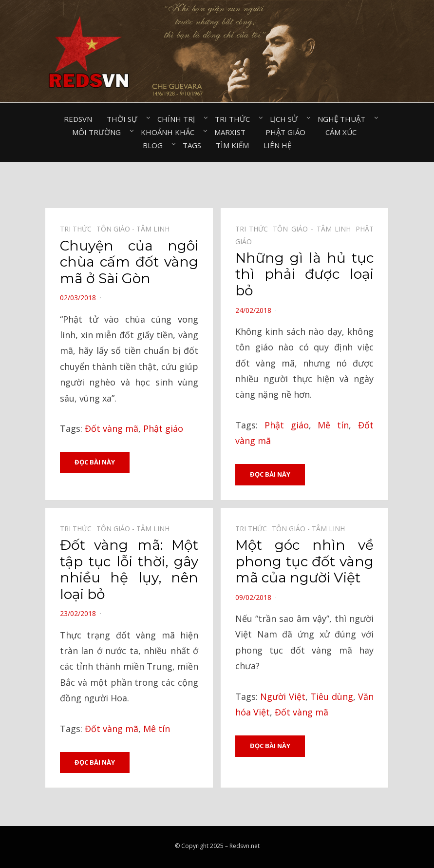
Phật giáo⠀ (288, 132)
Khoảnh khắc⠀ (170, 132)
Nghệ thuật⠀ (344, 119)
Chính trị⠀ (179, 119)
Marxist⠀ (233, 132)
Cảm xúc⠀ (344, 132)
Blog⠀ (155, 145)
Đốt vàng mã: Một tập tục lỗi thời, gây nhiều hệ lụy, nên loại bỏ (129, 569)
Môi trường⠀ (99, 132)
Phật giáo (163, 428)
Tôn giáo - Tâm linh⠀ (135, 229)
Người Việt (283, 696)
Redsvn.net (245, 846)
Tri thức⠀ (235, 119)
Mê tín (333, 425)
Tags (192, 145)
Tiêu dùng (331, 696)
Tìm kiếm (232, 145)
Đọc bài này (95, 462)
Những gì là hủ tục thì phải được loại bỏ (304, 274)
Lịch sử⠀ (286, 119)
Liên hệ (277, 145)
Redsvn (78, 119)
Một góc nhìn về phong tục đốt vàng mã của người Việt (304, 561)
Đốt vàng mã (112, 428)
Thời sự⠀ (125, 119)
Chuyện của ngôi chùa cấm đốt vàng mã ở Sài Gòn (129, 262)
